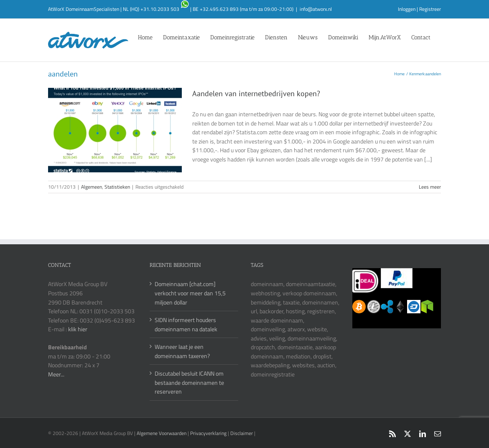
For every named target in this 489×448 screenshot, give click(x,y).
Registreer (430, 9)
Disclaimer (242, 433)
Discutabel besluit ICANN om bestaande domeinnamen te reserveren (189, 382)
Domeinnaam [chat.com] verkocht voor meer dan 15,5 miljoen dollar (190, 293)
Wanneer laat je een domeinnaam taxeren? (182, 351)
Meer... (56, 374)
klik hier (78, 329)
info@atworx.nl (316, 9)
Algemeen (92, 187)
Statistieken (117, 187)
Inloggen (407, 9)
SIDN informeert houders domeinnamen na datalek (186, 324)
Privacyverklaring (208, 433)
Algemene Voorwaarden (162, 433)
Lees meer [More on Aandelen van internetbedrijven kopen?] (430, 187)
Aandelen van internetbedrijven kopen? (256, 93)
